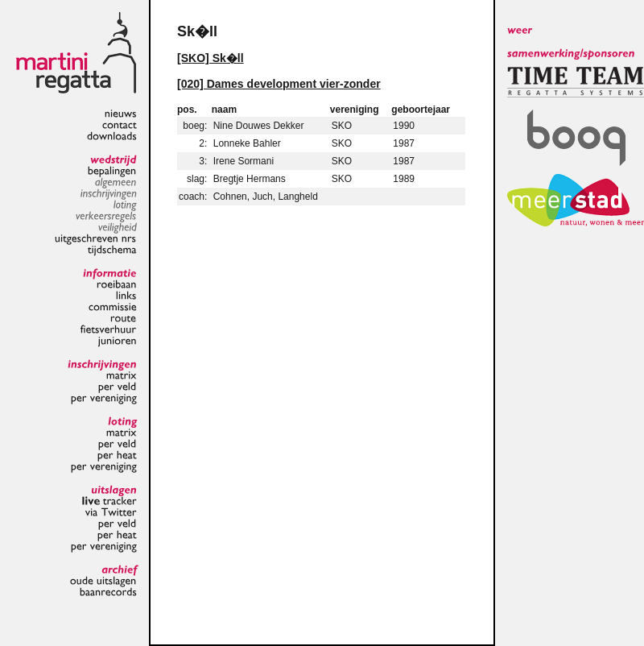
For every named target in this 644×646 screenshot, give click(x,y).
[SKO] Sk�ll (211, 58)
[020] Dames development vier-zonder (279, 84)
